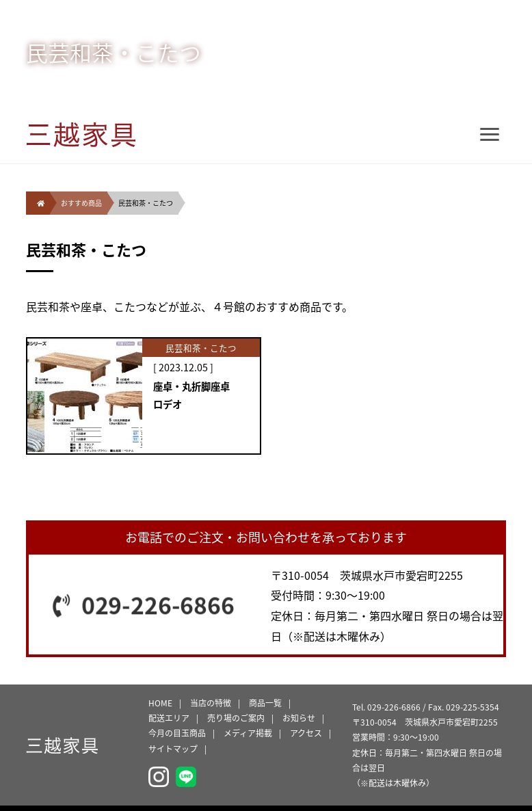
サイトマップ (173, 749)
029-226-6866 (158, 605)
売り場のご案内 (236, 718)
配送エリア (169, 718)
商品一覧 (265, 703)
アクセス (306, 733)
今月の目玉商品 (177, 733)
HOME (160, 703)
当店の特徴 (211, 703)
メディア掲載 (248, 733)
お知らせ (299, 718)
